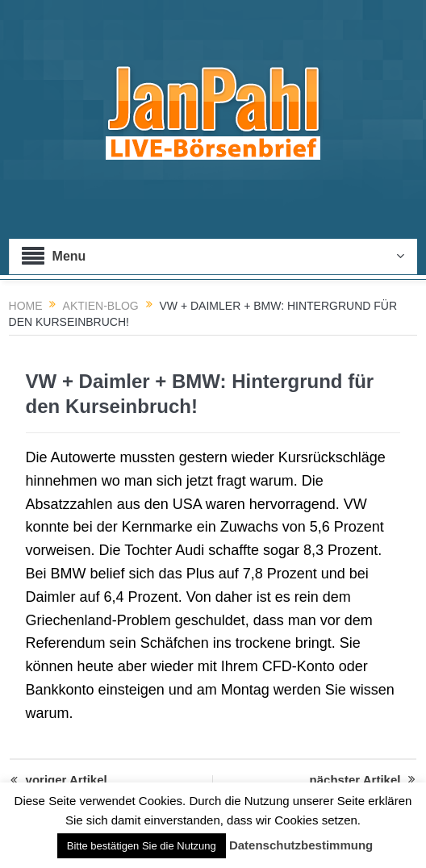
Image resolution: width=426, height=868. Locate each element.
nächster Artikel (363, 780)
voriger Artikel (59, 781)
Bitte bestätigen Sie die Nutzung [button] (142, 846)
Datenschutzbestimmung (301, 845)
